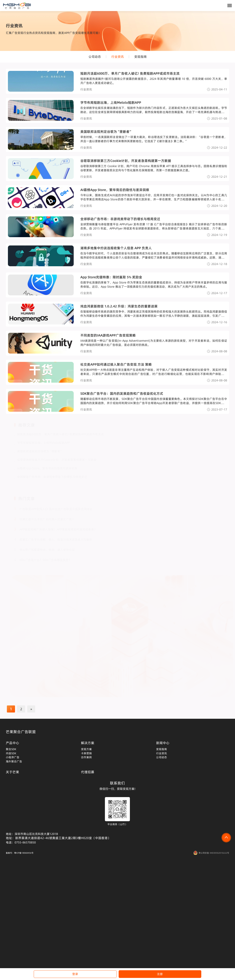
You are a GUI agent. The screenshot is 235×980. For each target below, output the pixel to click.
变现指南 (141, 57)
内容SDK (11, 753)
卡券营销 (86, 753)
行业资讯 (118, 57)
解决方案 (88, 743)
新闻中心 (163, 743)
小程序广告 (13, 757)
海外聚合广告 (14, 761)
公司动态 (95, 57)
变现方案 (86, 749)
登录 (75, 974)
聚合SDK (11, 749)
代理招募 (88, 772)
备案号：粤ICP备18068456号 (20, 853)
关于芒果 (12, 772)
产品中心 (12, 743)
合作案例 (86, 757)
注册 (160, 974)
